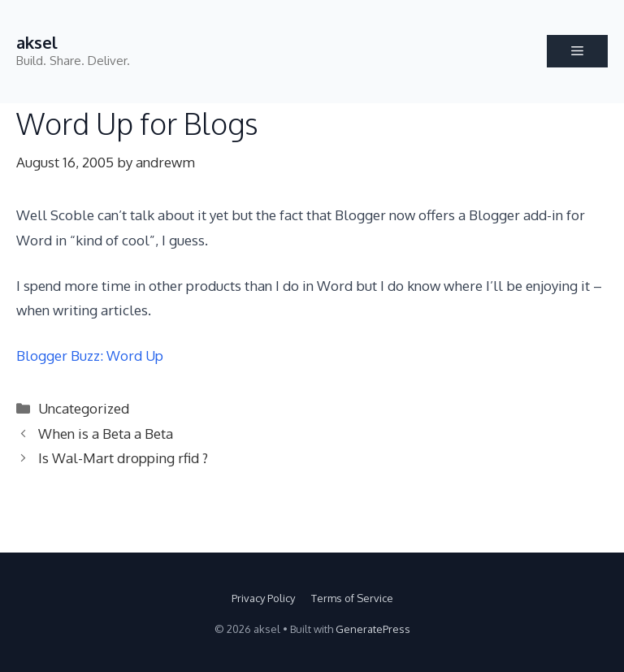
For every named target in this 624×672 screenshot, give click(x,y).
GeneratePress (373, 629)
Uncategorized (84, 408)
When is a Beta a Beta (106, 434)
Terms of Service (352, 598)
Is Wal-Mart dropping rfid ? (123, 458)
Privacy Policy (263, 598)
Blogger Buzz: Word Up (90, 356)
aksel (37, 42)
